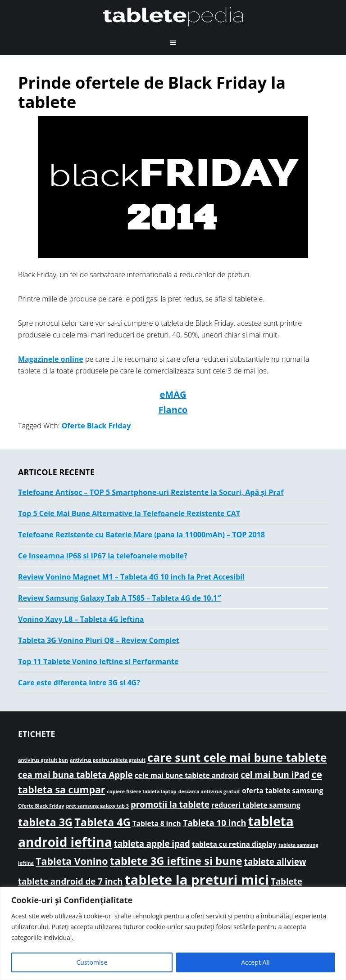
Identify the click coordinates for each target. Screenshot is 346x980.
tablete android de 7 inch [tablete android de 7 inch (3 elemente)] (71, 881)
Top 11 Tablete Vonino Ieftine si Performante (98, 661)
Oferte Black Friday (96, 426)
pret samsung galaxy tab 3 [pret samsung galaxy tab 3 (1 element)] (97, 806)
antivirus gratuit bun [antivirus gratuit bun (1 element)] (43, 760)
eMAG (173, 394)
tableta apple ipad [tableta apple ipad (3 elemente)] (152, 843)
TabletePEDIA (173, 16)
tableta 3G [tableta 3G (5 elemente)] (45, 822)
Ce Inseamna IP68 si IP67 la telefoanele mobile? (103, 556)
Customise (92, 962)
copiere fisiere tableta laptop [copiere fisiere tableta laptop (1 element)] (142, 791)
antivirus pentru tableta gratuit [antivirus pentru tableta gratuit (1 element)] (108, 760)
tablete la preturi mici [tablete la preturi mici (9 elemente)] (197, 880)
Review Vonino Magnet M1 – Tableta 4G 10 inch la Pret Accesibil (131, 577)
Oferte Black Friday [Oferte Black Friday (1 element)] (41, 806)
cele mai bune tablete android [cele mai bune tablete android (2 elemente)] (187, 775)
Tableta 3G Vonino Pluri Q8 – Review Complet (99, 640)
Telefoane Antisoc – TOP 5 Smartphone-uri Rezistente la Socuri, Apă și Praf (151, 492)
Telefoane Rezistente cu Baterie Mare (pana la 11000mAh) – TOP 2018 (141, 535)
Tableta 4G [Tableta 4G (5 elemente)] (102, 822)
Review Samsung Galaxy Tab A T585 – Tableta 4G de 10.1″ (120, 598)
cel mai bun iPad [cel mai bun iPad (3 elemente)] (275, 775)
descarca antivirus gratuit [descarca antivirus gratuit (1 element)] (209, 791)
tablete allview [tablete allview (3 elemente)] (275, 861)
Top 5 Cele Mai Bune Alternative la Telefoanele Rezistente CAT (129, 513)
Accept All (255, 962)
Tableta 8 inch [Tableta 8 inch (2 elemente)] (157, 823)
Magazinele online (51, 359)
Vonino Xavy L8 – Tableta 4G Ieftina (81, 619)
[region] (173, 933)
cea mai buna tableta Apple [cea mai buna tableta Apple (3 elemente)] (75, 775)
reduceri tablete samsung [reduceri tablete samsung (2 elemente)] (256, 805)
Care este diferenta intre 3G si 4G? (79, 683)
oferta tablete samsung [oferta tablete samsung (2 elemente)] (282, 791)
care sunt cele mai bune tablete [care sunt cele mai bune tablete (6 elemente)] (237, 757)
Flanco (173, 410)
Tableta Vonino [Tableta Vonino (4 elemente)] (72, 861)
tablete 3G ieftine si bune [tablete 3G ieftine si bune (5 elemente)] (176, 861)
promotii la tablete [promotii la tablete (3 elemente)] (170, 804)
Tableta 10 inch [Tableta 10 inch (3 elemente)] (215, 823)
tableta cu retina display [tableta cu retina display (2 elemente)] (234, 844)
